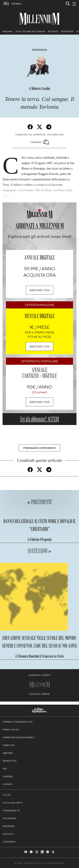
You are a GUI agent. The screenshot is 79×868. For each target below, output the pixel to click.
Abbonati (8, 31)
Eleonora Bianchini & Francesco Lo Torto (41, 656)
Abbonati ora (39, 290)
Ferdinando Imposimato (39, 448)
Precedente (41, 502)
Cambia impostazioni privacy (19, 737)
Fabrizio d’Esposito (41, 539)
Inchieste (53, 31)
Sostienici (16, 4)
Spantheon (39, 50)
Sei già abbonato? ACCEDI (39, 419)
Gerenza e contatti (39, 675)
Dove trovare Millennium (30, 31)
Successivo (38, 551)
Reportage (67, 31)
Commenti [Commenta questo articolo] (39, 142)
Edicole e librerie (40, 694)
